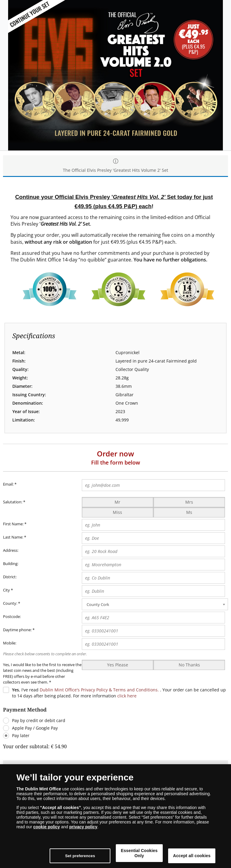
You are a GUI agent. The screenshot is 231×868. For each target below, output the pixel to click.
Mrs (189, 502)
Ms (189, 512)
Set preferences (103, 856)
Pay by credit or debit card (39, 720)
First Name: (13, 524)
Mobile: (10, 643)
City (6, 590)
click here (127, 696)
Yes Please (118, 665)
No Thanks (189, 665)
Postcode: (12, 616)
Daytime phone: (17, 630)
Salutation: (13, 502)
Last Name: (13, 537)
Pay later (21, 735)
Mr (117, 502)
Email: (10, 484)
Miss (117, 512)
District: (10, 577)
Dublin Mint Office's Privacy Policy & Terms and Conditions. (99, 690)
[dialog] (115, 816)
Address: (11, 550)
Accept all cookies (196, 853)
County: (10, 603)
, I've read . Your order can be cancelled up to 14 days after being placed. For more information (119, 693)
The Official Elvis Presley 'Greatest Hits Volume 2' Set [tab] (115, 166)
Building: (11, 564)
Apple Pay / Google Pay (35, 728)
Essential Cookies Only (153, 853)
